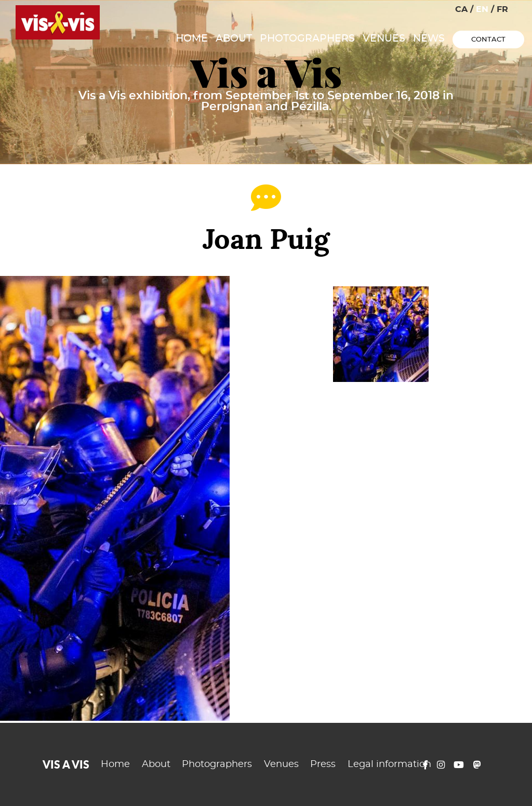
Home (192, 39)
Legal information (389, 764)
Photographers (307, 39)
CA (461, 9)
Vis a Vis (266, 73)
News (429, 39)
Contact (488, 39)
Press (323, 764)
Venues (384, 39)
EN (482, 9)
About (234, 39)
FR (502, 9)
